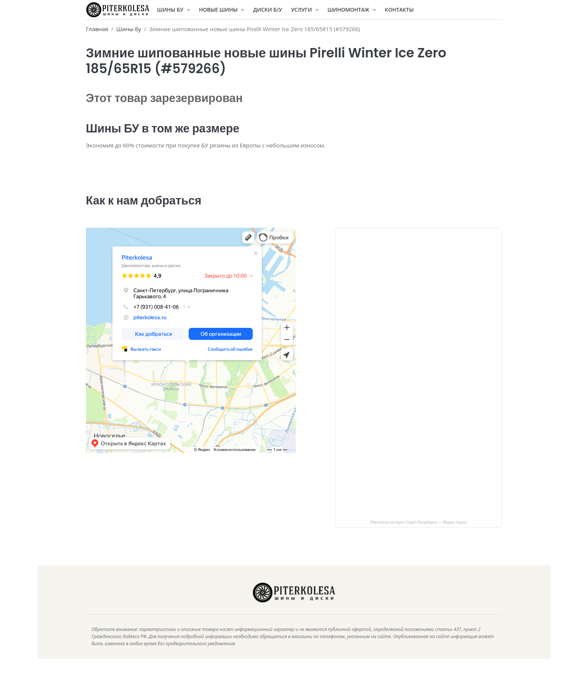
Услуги (305, 10)
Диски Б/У (268, 10)
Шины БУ (174, 10)
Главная (97, 29)
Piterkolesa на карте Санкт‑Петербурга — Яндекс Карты (419, 534)
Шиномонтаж (352, 10)
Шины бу (129, 29)
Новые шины (222, 10)
